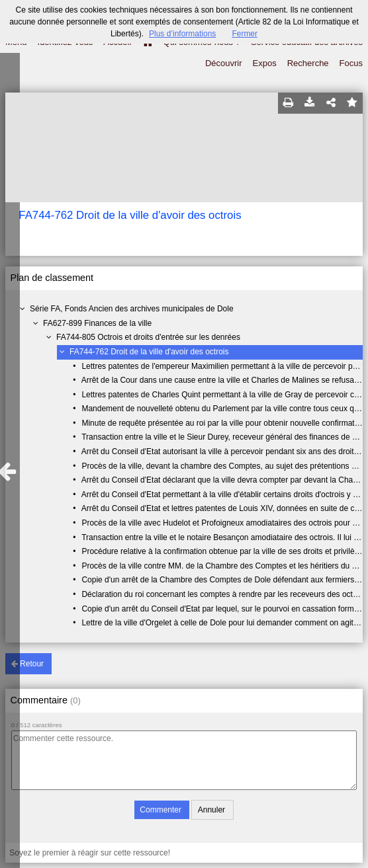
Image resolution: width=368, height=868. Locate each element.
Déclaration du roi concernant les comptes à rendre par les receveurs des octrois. (224, 594)
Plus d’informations (182, 34)
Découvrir (224, 63)
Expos (265, 63)
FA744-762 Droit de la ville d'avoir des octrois (149, 352)
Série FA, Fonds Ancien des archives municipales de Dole (132, 309)
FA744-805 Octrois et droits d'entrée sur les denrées (148, 337)
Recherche (308, 63)
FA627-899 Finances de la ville (97, 323)
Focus (351, 63)
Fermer (245, 34)
